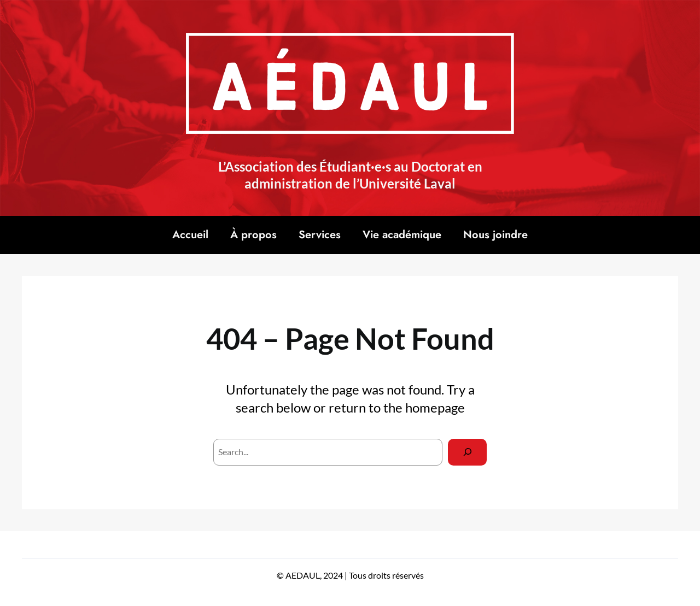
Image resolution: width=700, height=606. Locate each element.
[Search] (467, 452)
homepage (435, 407)
